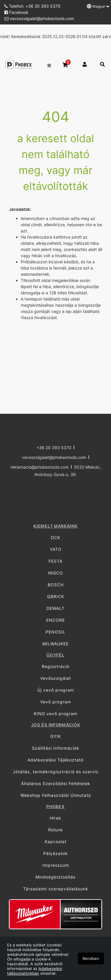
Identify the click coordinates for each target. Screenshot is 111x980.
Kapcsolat (56, 842)
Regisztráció (55, 666)
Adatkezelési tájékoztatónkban (35, 971)
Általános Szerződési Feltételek (56, 783)
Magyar (98, 6)
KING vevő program (55, 714)
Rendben (91, 958)
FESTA (55, 561)
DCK (56, 537)
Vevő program (56, 702)
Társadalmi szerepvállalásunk (56, 889)
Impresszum (56, 865)
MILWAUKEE (55, 644)
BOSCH (56, 585)
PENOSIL (55, 632)
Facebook (16, 12)
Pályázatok (55, 853)
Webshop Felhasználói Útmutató (56, 795)
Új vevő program (56, 690)
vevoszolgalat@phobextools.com (39, 18)
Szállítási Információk (56, 748)
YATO (56, 549)
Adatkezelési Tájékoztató (55, 760)
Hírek (55, 818)
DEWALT (55, 608)
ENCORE (55, 620)
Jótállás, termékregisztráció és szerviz (56, 772)
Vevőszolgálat (56, 678)
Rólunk (56, 830)
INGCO (55, 573)
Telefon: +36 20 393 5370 (32, 6)
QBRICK (56, 596)
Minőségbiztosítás (55, 877)
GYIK (56, 736)
